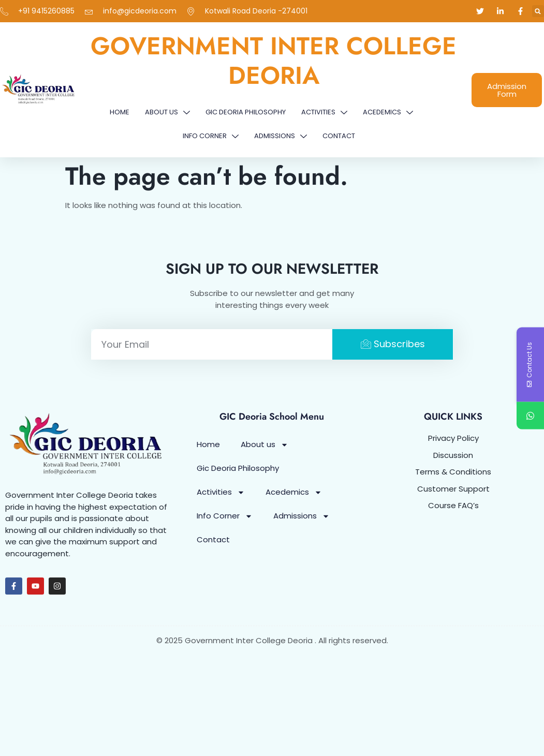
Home (120, 112)
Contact (339, 136)
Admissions (281, 136)
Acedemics (388, 113)
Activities (324, 113)
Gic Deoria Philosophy (246, 112)
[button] (538, 11)
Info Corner (211, 136)
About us (167, 113)
